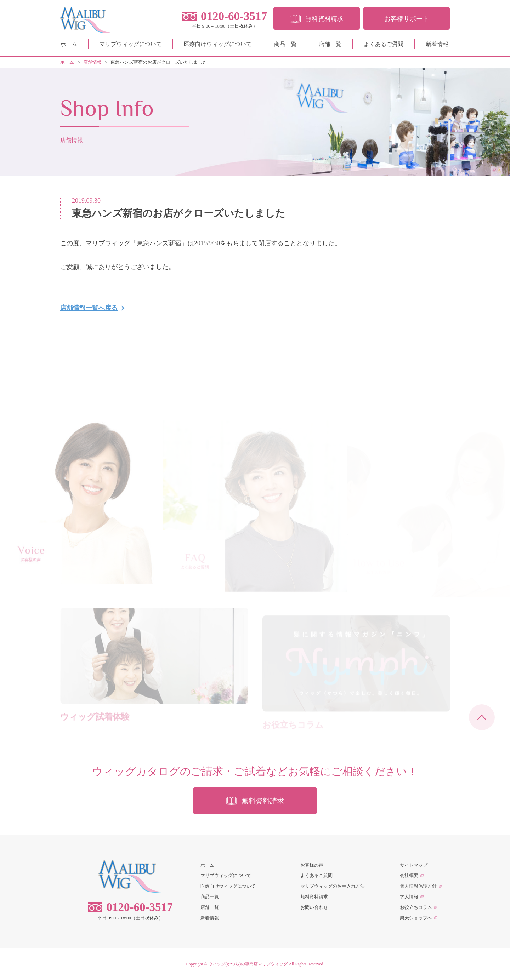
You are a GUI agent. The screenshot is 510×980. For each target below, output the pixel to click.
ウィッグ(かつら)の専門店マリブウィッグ (248, 964)
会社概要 (409, 875)
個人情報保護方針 (418, 886)
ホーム (69, 44)
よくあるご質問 (384, 44)
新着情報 (437, 44)
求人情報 (409, 897)
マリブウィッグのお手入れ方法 (333, 886)
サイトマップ (414, 865)
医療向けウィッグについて (218, 44)
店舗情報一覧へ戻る (89, 308)
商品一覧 (285, 44)
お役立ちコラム (416, 907)
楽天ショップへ (416, 918)
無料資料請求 (314, 897)
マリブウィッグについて (131, 44)
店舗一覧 (330, 44)
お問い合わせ (314, 907)
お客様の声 (312, 865)
